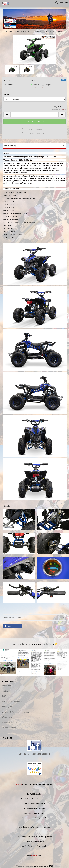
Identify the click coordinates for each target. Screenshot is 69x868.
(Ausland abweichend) (37, 88)
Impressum (6, 686)
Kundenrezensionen (12, 617)
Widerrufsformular (10, 723)
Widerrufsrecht (8, 717)
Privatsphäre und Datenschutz (14, 702)
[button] (13, 626)
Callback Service (9, 728)
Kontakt (5, 691)
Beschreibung (10, 145)
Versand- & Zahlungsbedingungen (16, 712)
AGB (4, 696)
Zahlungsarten (8, 707)
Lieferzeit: (8, 85)
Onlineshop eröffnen (25, 866)
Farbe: (6, 94)
